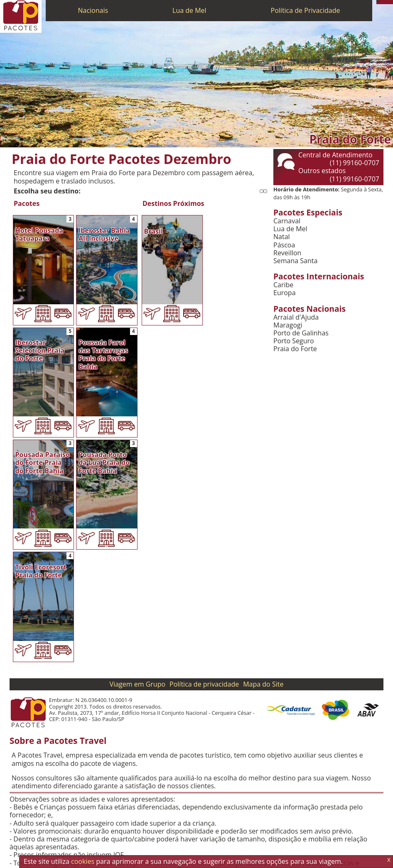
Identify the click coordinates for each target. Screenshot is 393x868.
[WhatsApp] (383, 2)
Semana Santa (295, 261)
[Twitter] (387, 2)
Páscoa (284, 245)
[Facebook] (391, 2)
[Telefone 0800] (378, 2)
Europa (285, 293)
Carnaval (287, 221)
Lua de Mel (189, 10)
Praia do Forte (295, 349)
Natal (282, 237)
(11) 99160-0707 (355, 163)
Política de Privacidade (306, 10)
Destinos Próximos (173, 204)
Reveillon (287, 253)
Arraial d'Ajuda (296, 317)
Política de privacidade (204, 684)
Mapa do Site (263, 684)
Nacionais (93, 10)
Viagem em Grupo (138, 684)
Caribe (283, 285)
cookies (83, 861)
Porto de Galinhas (301, 333)
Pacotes (27, 204)
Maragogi (288, 325)
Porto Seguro (294, 341)
